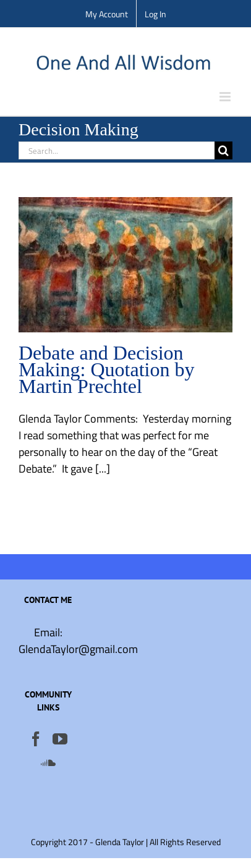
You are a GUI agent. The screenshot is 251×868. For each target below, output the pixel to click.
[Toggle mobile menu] (226, 97)
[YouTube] (60, 739)
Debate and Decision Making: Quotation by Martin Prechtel (106, 369)
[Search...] (117, 150)
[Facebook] (36, 739)
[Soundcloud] (48, 762)
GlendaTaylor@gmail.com (78, 649)
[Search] (223, 150)
